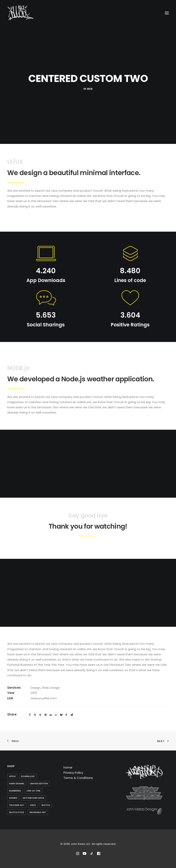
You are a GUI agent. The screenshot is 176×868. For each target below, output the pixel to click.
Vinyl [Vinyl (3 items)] (33, 805)
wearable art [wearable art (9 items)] (38, 812)
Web (90, 89)
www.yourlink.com (44, 698)
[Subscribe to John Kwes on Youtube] (84, 854)
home (68, 767)
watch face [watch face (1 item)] (17, 812)
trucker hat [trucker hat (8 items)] (17, 805)
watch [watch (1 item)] (46, 805)
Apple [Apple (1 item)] (12, 776)
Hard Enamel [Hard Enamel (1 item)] (17, 783)
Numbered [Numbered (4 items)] (15, 791)
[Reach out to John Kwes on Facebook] (99, 854)
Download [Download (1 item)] (28, 776)
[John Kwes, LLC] (20, 13)
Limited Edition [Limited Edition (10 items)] (39, 783)
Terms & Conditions (78, 778)
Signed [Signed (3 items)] (13, 798)
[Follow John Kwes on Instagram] (78, 854)
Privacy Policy (73, 773)
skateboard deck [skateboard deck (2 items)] (33, 798)
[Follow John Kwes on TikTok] (92, 854)
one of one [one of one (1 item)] (33, 791)
